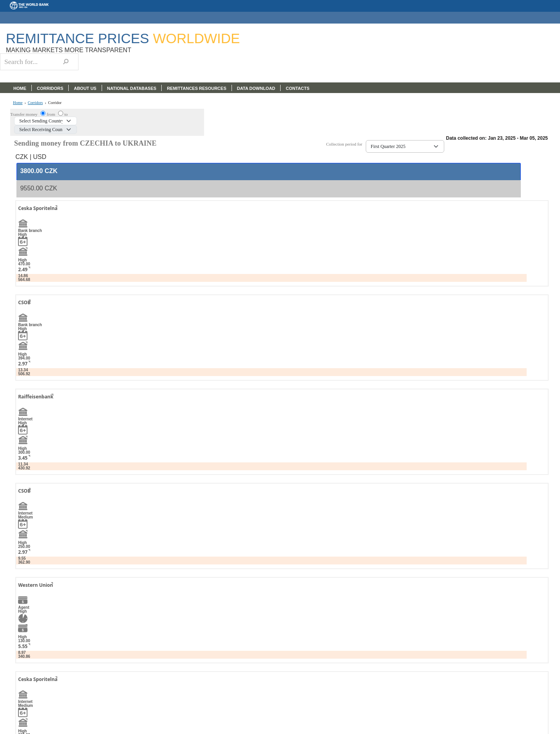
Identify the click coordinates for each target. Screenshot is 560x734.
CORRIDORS (50, 88)
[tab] (268, 172)
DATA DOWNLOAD (256, 88)
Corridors (35, 103)
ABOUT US (85, 88)
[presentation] (39, 171)
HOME (20, 88)
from (51, 114)
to (66, 114)
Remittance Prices (123, 38)
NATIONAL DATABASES (132, 88)
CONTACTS (297, 88)
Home (18, 103)
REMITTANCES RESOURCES (196, 88)
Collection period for (346, 144)
